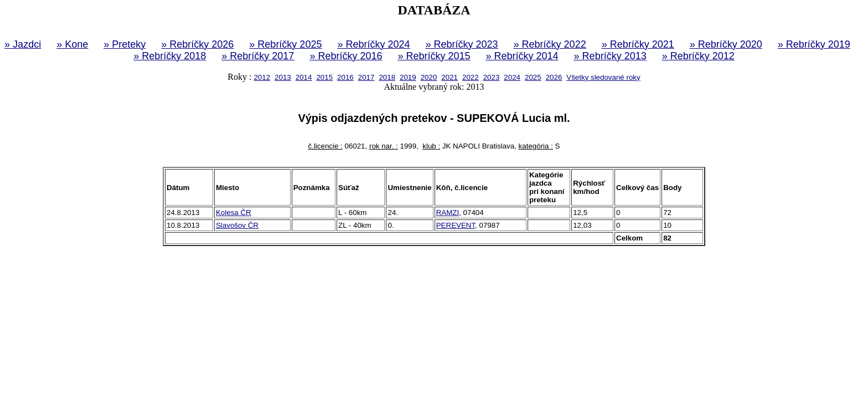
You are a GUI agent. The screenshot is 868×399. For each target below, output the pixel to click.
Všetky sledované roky (603, 77)
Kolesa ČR (234, 213)
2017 (366, 77)
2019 (408, 77)
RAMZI (448, 213)
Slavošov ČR (237, 225)
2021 (449, 77)
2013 (283, 77)
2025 (533, 77)
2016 (345, 77)
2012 (262, 77)
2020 (429, 77)
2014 (304, 77)
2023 (492, 77)
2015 (324, 77)
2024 (512, 77)
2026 (554, 77)
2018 (387, 77)
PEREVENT (456, 225)
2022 (471, 77)
